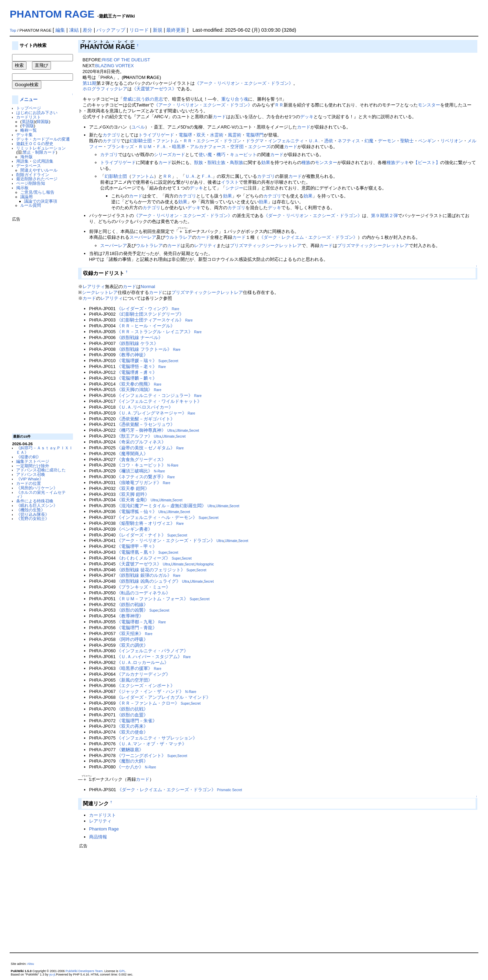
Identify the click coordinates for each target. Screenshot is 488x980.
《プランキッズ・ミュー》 (144, 587)
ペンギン (427, 141)
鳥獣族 (237, 162)
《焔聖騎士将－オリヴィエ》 (146, 523)
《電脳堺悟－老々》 (137, 366)
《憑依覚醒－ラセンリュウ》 (146, 424)
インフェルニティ (286, 141)
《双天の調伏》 (132, 645)
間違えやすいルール (39, 170)
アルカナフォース (208, 147)
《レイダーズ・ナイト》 (141, 535)
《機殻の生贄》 (31, 510)
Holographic (205, 564)
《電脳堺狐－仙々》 (137, 512)
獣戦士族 (216, 162)
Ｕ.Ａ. (314, 141)
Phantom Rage (104, 829)
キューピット (243, 155)
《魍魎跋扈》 (130, 750)
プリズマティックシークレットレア (266, 246)
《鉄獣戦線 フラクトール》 (144, 349)
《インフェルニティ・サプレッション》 (157, 738)
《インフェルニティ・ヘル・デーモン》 (157, 517)
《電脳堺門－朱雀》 (137, 721)
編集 (60, 30)
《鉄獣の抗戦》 (132, 709)
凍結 (74, 30)
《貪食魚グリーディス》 (141, 460)
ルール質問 (31, 205)
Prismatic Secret (230, 790)
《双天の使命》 (132, 732)
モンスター (429, 105)
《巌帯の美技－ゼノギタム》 (146, 448)
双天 (201, 135)
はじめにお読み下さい (37, 113)
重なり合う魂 (235, 99)
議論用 (26, 197)
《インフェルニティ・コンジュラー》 (155, 395)
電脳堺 (185, 135)
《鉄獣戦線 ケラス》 (137, 343)
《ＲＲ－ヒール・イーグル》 (146, 326)
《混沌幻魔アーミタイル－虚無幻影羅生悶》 (161, 506)
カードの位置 (29, 483)
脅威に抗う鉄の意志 (143, 99)
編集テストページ (33, 461)
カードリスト (29, 117)
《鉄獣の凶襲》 (132, 610)
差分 (87, 30)
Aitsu (31, 964)
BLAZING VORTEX (115, 66)
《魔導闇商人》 (132, 454)
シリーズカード (169, 155)
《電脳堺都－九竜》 (137, 622)
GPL (122, 971)
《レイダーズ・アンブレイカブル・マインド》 (164, 697)
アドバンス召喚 (31, 474)
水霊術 (217, 135)
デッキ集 (24, 135)
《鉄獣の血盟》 (132, 715)
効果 (266, 162)
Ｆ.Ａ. (162, 147)
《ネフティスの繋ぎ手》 (141, 477)
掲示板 (22, 188)
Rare (176, 309)
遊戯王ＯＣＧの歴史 (35, 144)
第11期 (89, 83)
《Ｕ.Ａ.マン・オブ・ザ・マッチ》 (151, 744)
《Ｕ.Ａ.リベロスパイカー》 (145, 407)
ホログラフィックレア (105, 89)
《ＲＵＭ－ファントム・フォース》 (152, 599)
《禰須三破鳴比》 (135, 471)
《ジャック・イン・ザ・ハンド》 (150, 691)
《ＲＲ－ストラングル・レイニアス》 (155, 332)
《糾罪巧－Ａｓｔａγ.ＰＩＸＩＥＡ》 (45, 450)
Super (163, 361)
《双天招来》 (130, 634)
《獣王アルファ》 (135, 436)
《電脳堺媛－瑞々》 (137, 361)
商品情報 (98, 837)
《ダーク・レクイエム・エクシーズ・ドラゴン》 (308, 237)
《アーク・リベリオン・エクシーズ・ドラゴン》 (244, 83)
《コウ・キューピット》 (141, 465)
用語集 (22, 161)
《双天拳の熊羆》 (135, 384)
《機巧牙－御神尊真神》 (141, 430)
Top (13, 30)
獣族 (199, 162)
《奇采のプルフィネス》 (141, 442)
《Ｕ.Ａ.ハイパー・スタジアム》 (149, 657)
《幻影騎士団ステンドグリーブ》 (150, 314)
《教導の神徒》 (132, 355)
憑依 (329, 141)
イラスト (230, 182)
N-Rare (173, 465)
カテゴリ (112, 135)
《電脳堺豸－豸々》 (137, 372)
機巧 (221, 155)
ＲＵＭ (145, 147)
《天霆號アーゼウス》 (154, 89)
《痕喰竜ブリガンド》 (139, 483)
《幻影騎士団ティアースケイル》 (150, 320)
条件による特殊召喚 (35, 501)
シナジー (234, 188)
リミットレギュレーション (41, 148)
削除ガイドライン (33, 175)
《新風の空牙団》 (135, 680)
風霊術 (235, 135)
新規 (158, 30)
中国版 (28, 126)
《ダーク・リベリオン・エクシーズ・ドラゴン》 (313, 216)
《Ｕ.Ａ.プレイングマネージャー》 (151, 413)
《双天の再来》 (132, 726)
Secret (173, 361)
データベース (29, 166)
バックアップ (111, 30)
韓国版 (43, 121)
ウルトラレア (179, 237)
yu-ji (52, 974)
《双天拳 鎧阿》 (133, 488)
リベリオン (452, 141)
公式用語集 (43, 161)
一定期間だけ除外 (33, 466)
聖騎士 (407, 141)
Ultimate (182, 431)
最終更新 (176, 30)
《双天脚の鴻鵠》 (135, 390)
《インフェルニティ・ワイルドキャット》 (159, 401)
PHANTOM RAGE (52, 14)
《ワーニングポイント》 (141, 756)
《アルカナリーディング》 (144, 674)
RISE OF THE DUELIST (126, 60)
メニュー (29, 99)
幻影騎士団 (141, 141)
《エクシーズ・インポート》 (146, 686)
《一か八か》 (130, 767)
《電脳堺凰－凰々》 (137, 552)
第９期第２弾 (384, 216)
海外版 (26, 157)
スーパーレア (143, 237)
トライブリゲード (156, 135)
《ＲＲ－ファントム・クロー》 (148, 703)
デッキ (307, 117)
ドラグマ (255, 141)
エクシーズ (259, 147)
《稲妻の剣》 (29, 457)
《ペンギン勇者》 (135, 529)
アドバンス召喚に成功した (41, 470)
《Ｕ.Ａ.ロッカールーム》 (142, 662)
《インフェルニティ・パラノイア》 (152, 651)
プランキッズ (120, 147)
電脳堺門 (255, 135)
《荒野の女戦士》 (33, 518)
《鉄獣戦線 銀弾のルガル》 (144, 575)
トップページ (29, 108)
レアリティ (205, 246)
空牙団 (237, 147)
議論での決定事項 (41, 201)
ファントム (167, 141)
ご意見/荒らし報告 (37, 192)
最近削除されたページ (37, 179)
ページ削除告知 (31, 183)
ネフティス (349, 141)
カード (219, 117)
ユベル (138, 127)
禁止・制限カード (39, 152)
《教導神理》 (130, 616)
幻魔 (369, 141)
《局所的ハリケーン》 (37, 488)
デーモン (387, 141)
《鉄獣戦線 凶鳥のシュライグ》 (149, 581)
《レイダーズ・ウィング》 (144, 309)
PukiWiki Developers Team (84, 971)
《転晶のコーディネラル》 (144, 593)
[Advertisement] (40, 325)
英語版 (28, 121)
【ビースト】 (427, 162)
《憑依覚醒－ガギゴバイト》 (146, 419)
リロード (139, 30)
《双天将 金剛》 (133, 500)
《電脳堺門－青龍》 (137, 628)
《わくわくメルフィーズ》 (144, 558)
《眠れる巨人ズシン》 (37, 505)
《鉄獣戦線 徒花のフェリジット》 (151, 570)
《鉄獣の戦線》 (132, 605)
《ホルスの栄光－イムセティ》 (41, 494)
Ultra (171, 431)
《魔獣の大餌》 (132, 761)
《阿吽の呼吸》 (132, 639)
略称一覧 (29, 130)
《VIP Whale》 (30, 479)
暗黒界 (179, 147)
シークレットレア (100, 292)
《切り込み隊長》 (33, 514)
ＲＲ (279, 105)
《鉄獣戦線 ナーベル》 (140, 338)
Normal (148, 287)
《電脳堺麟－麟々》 (137, 378)
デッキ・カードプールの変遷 (43, 139)
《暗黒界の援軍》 (135, 668)
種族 (306, 162)
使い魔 (205, 155)
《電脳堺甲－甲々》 (137, 546)
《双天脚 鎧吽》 (133, 494)
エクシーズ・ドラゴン (219, 141)
